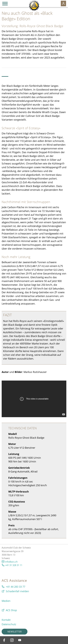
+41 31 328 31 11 (14, 565)
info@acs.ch (11, 562)
